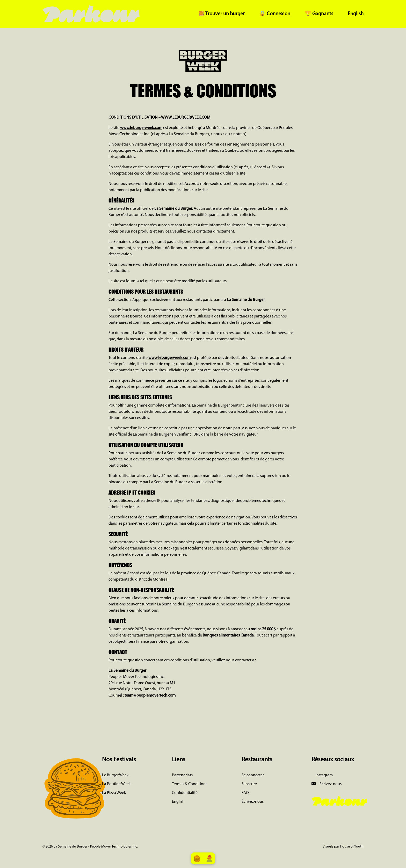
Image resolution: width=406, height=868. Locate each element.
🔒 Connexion (275, 14)
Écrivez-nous (253, 802)
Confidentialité (185, 793)
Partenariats (182, 775)
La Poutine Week (116, 784)
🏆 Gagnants (319, 14)
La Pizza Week (114, 793)
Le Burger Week (115, 775)
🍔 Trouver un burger (221, 14)
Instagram (324, 775)
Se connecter (253, 775)
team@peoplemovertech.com (150, 696)
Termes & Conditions (190, 784)
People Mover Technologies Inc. (114, 847)
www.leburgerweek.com (141, 128)
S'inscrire (249, 784)
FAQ (245, 793)
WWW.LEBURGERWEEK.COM (186, 118)
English (356, 14)
